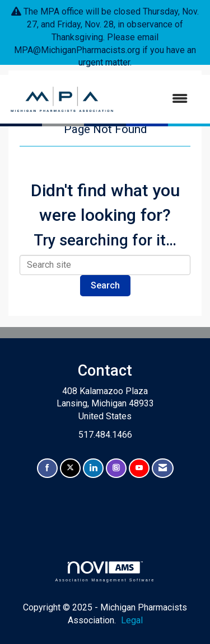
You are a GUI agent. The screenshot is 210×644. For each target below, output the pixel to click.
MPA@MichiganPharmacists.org (77, 50)
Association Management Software (105, 572)
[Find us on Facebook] (47, 468)
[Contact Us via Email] (163, 468)
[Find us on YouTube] (139, 468)
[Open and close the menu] (157, 99)
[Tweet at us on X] (70, 468)
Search (105, 285)
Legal (132, 620)
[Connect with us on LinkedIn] (93, 468)
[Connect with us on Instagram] (116, 468)
